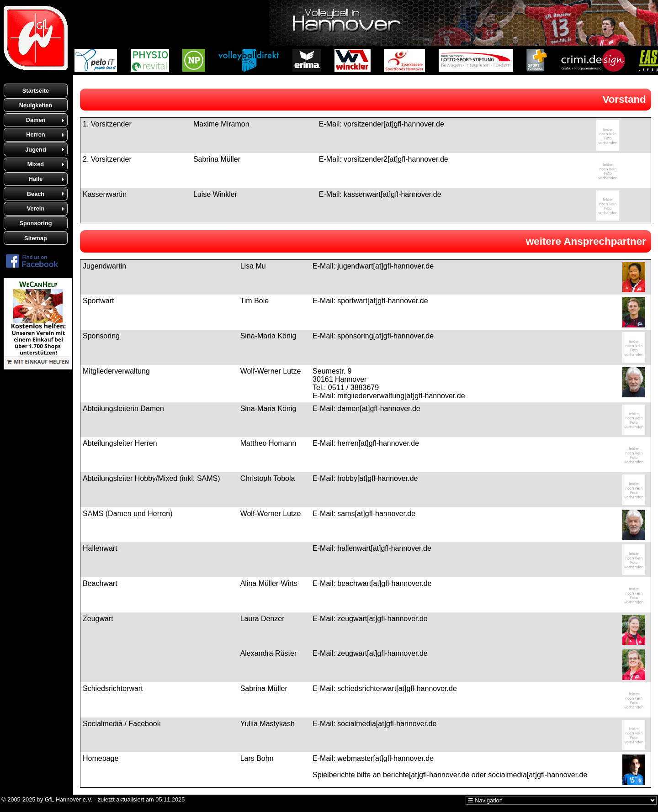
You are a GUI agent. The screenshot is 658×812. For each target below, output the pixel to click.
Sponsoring (35, 223)
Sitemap (36, 238)
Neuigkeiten (36, 105)
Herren (35, 134)
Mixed (36, 164)
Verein (36, 208)
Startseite (36, 91)
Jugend (36, 150)
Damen (36, 120)
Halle (36, 179)
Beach (36, 194)
